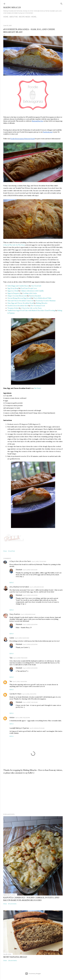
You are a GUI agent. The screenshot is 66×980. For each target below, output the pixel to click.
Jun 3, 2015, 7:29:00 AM (30, 570)
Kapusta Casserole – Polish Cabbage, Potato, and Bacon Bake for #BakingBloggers (31, 899)
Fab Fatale (37, 388)
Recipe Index (25, 17)
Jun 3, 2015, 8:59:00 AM (28, 614)
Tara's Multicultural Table (42, 298)
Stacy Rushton (15, 614)
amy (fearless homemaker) (19, 587)
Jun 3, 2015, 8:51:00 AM (37, 587)
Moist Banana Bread (15, 957)
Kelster (12, 718)
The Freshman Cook (38, 306)
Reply (12, 583)
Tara (11, 658)
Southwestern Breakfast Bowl (18, 306)
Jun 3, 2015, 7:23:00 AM (39, 561)
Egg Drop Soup (13, 288)
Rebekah (19, 570)
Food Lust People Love (29, 288)
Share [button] (5, 551)
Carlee (12, 638)
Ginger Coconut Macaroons (17, 296)
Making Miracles (12, 7)
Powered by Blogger (33, 974)
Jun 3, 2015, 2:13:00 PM (29, 694)
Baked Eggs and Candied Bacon (18, 286)
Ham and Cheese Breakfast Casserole (20, 301)
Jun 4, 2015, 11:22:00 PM (23, 718)
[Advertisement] (33, 794)
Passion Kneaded (35, 296)
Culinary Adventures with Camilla (32, 291)
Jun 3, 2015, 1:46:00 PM (20, 681)
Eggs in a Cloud (13, 291)
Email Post (12, 551)
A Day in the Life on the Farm (31, 308)
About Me (14, 17)
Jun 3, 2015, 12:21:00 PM (30, 595)
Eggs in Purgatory (14, 293)
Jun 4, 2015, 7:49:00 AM (30, 702)
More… (34, 17)
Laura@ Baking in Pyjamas (19, 728)
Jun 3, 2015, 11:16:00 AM (20, 658)
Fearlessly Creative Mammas (46, 301)
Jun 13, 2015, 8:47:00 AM (37, 728)
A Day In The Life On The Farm (14, 245)
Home (6, 17)
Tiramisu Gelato (13, 308)
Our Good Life (36, 286)
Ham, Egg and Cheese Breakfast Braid (21, 303)
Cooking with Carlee (30, 293)
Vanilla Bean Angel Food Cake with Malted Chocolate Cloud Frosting (31, 310)
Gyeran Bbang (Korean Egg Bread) (19, 298)
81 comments (12, 904)
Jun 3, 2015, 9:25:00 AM (22, 638)
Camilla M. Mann (15, 694)
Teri (11, 681)
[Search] (61, 3)
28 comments (12, 960)
